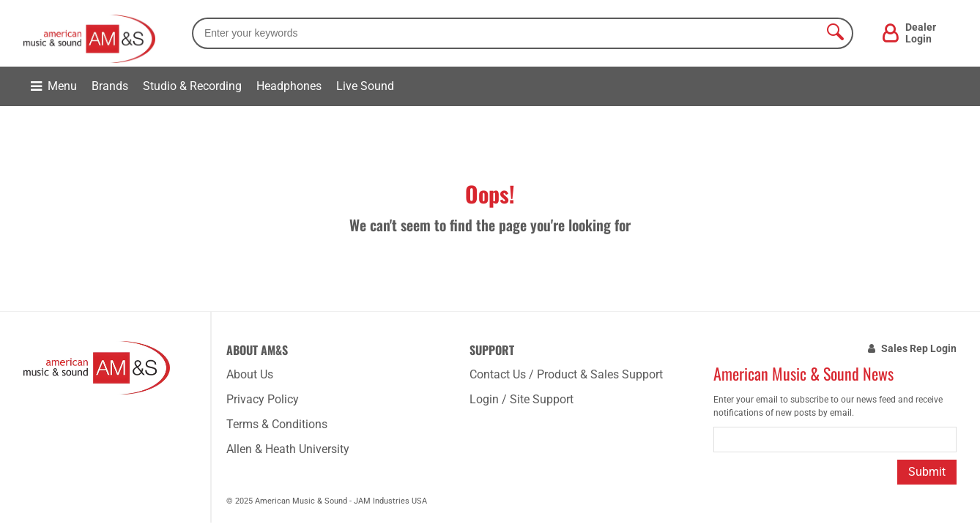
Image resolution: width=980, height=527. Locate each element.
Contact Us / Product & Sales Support (566, 374)
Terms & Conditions (277, 424)
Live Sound (365, 86)
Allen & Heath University (288, 449)
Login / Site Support (521, 399)
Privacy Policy (263, 399)
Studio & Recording (192, 86)
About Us (250, 374)
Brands (110, 86)
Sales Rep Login (919, 348)
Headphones (289, 86)
